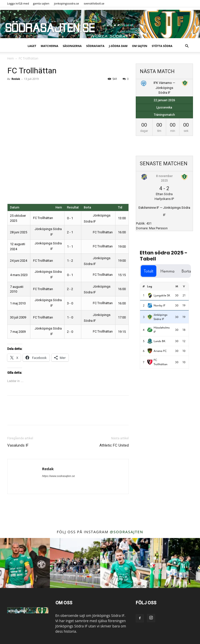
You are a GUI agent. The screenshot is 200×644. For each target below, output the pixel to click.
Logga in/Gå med (18, 3)
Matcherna (49, 46)
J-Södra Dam (118, 46)
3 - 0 (70, 303)
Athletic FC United (114, 445)
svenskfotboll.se (94, 3)
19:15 (122, 332)
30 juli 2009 (18, 317)
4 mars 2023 (19, 275)
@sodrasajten (126, 532)
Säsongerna (72, 46)
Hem (11, 58)
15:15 (122, 275)
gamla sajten (41, 3)
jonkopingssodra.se (66, 3)
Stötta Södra (162, 46)
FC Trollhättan (47, 218)
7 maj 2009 (18, 332)
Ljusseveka (164, 108)
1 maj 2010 (18, 303)
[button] (187, 46)
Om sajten (140, 46)
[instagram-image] (25, 563)
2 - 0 (70, 332)
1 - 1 (70, 247)
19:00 (122, 247)
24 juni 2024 (19, 261)
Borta (87, 207)
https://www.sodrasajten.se (59, 476)
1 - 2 (70, 261)
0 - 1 (70, 218)
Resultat (73, 207)
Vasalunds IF (18, 445)
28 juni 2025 (19, 232)
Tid (120, 207)
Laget (32, 46)
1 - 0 (70, 317)
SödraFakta (95, 46)
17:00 (122, 317)
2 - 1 (70, 232)
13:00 (122, 218)
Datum (15, 207)
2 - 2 (70, 289)
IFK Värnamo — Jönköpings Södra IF (164, 88)
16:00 (122, 232)
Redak (16, 79)
